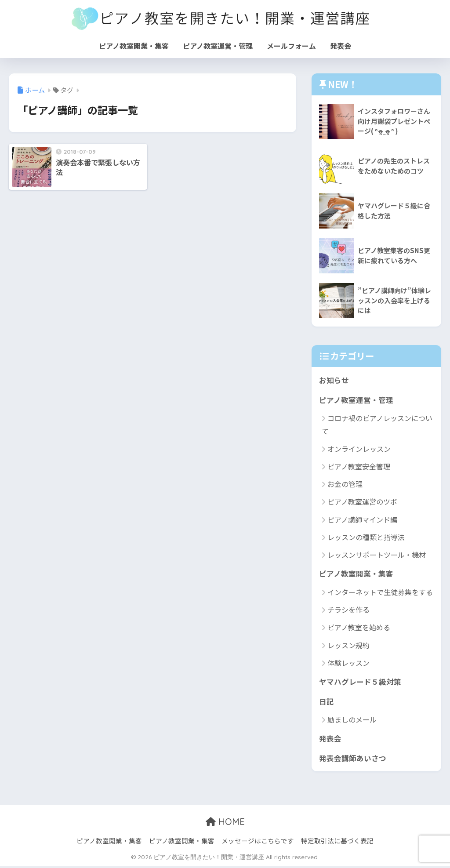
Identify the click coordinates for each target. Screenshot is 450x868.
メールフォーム (291, 46)
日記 (327, 702)
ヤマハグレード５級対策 (360, 682)
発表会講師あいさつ (353, 759)
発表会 (341, 46)
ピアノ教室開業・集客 (134, 46)
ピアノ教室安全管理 (359, 467)
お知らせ (334, 380)
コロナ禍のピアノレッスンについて (377, 425)
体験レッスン (348, 664)
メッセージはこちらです (258, 842)
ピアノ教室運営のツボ (362, 502)
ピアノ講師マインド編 (362, 520)
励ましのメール (352, 721)
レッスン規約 (348, 646)
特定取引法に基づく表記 (337, 842)
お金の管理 (345, 484)
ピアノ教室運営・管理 (218, 46)
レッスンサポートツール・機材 (377, 555)
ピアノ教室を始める (359, 628)
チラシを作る (348, 610)
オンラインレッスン (359, 449)
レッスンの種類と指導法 (366, 538)
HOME (225, 823)
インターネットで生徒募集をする (380, 593)
